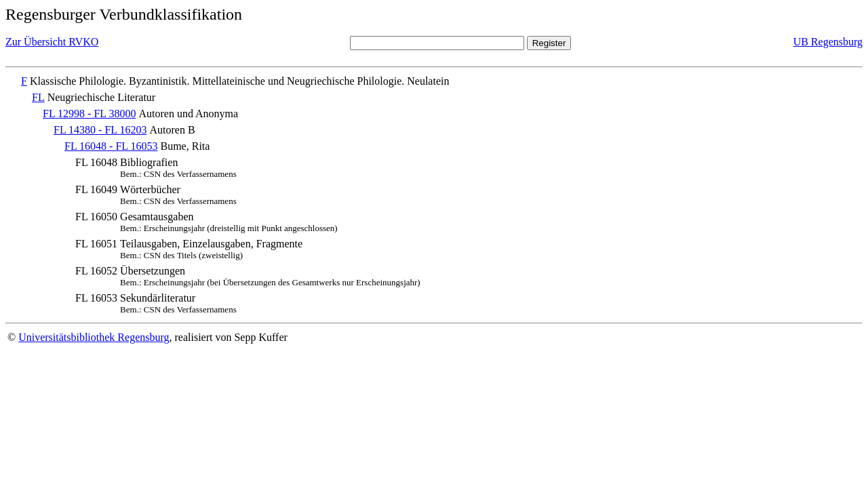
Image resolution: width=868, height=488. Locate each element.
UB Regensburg (828, 42)
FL (38, 97)
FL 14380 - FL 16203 (100, 130)
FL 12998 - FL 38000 (89, 114)
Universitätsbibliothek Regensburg (94, 337)
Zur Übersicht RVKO (52, 42)
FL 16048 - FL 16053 (111, 146)
